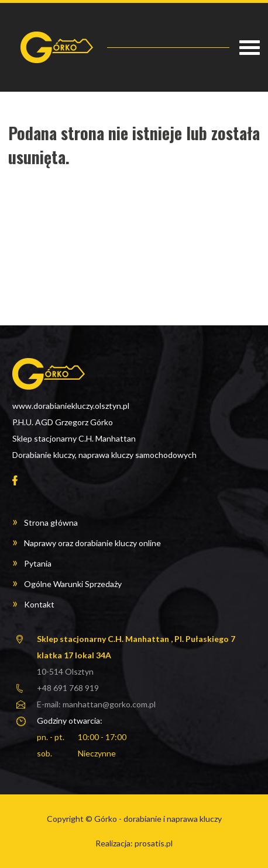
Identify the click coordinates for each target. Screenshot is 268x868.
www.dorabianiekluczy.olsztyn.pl (71, 406)
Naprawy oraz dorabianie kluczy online (92, 543)
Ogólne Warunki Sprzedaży (73, 584)
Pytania (38, 563)
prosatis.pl (154, 843)
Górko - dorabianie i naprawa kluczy (158, 819)
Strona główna (51, 522)
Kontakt (39, 604)
